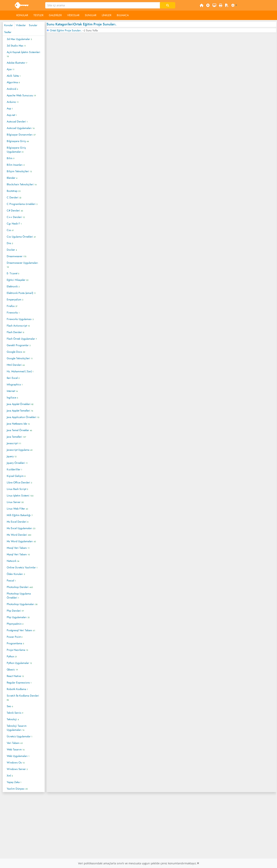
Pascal (11, 580)
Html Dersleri (16, 365)
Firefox (12, 306)
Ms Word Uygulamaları (21, 541)
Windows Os (16, 762)
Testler (38, 15)
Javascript (14, 443)
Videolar (73, 15)
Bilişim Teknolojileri (19, 171)
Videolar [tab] (21, 25)
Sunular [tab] (33, 25)
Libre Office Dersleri (19, 482)
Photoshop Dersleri (20, 587)
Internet (12, 391)
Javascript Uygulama (20, 450)
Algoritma (13, 82)
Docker (12, 250)
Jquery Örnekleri (17, 463)
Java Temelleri (16, 437)
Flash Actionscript (18, 326)
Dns (10, 243)
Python (12, 656)
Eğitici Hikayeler (18, 280)
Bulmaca (123, 15)
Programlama (15, 643)
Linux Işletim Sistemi (20, 496)
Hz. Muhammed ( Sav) (20, 371)
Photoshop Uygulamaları (22, 604)
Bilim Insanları (16, 165)
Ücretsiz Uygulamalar (20, 736)
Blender (12, 178)
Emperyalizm (15, 299)
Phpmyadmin (15, 624)
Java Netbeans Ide (18, 424)
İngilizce (12, 397)
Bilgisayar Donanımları (21, 135)
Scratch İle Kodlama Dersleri (23, 698)
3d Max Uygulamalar (19, 39)
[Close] (198, 863)
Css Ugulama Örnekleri (21, 237)
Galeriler (55, 15)
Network (13, 561)
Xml (10, 776)
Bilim (11, 158)
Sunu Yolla (92, 30)
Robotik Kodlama (17, 689)
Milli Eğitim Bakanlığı (20, 515)
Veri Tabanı (15, 743)
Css (10, 230)
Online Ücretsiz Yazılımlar (22, 567)
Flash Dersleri (15, 332)
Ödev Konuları (16, 574)
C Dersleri (14, 197)
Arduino (13, 102)
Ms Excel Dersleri (18, 522)
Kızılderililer (14, 469)
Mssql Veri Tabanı (18, 548)
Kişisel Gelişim (16, 476)
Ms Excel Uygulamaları (21, 528)
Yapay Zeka (14, 782)
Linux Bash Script (17, 489)
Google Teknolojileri (20, 358)
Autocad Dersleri (17, 121)
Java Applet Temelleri (20, 411)
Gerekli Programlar (19, 345)
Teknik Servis (15, 713)
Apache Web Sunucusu (21, 95)
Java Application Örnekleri (23, 417)
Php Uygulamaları (18, 617)
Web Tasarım (16, 749)
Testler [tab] (8, 32)
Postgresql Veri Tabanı (21, 630)
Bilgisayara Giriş (18, 141)
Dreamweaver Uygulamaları (22, 265)
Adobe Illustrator (17, 63)
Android (12, 89)
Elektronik (13, 286)
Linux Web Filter (17, 509)
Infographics (15, 384)
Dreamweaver (17, 256)
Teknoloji (13, 719)
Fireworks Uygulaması (20, 319)
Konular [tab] (9, 25)
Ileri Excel (13, 378)
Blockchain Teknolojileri (22, 184)
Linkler (107, 15)
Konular (22, 15)
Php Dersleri (15, 611)
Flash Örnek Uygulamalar (22, 339)
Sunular (91, 15)
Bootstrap (14, 191)
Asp (10, 108)
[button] (234, 5)
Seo (10, 706)
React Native (15, 676)
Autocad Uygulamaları (21, 128)
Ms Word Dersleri (19, 535)
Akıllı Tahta (14, 76)
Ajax (11, 69)
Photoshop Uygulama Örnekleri (19, 596)
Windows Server (17, 769)
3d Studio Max (16, 46)
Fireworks (13, 313)
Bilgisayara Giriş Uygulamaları (16, 150)
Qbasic (12, 669)
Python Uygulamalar (19, 663)
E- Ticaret (13, 273)
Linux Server (15, 502)
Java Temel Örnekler (19, 430)
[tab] (161, 30)
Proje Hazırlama (17, 650)
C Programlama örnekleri (22, 204)
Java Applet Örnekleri (20, 404)
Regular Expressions (19, 683)
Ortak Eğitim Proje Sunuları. (95, 24)
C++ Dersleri (16, 217)
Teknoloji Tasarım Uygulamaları (17, 728)
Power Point (15, 637)
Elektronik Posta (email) (21, 293)
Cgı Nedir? (14, 224)
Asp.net (12, 115)
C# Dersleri (15, 210)
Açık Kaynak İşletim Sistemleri (23, 54)
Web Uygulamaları (18, 756)
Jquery (12, 456)
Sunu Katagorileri (60, 24)
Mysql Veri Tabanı (18, 554)
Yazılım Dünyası (17, 789)
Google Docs (16, 352)
